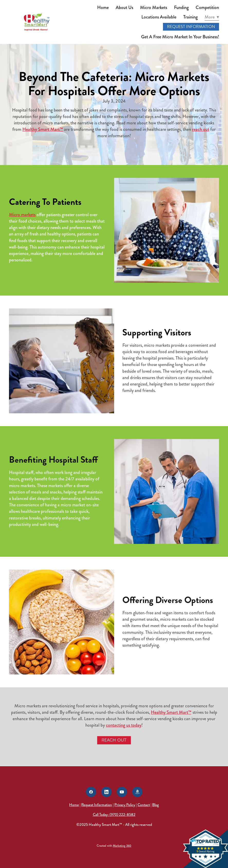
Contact (144, 805)
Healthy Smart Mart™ (43, 129)
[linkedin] (106, 792)
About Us (124, 7)
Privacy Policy (125, 805)
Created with (114, 846)
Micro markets (22, 215)
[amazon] (137, 792)
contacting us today (124, 725)
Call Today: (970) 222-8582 (114, 815)
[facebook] (91, 792)
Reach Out (114, 740)
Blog (156, 805)
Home (103, 7)
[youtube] (122, 792)
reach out (201, 129)
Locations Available (159, 17)
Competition (207, 7)
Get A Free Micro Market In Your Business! (180, 37)
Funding (181, 7)
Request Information (191, 27)
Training (190, 17)
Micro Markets (154, 7)
